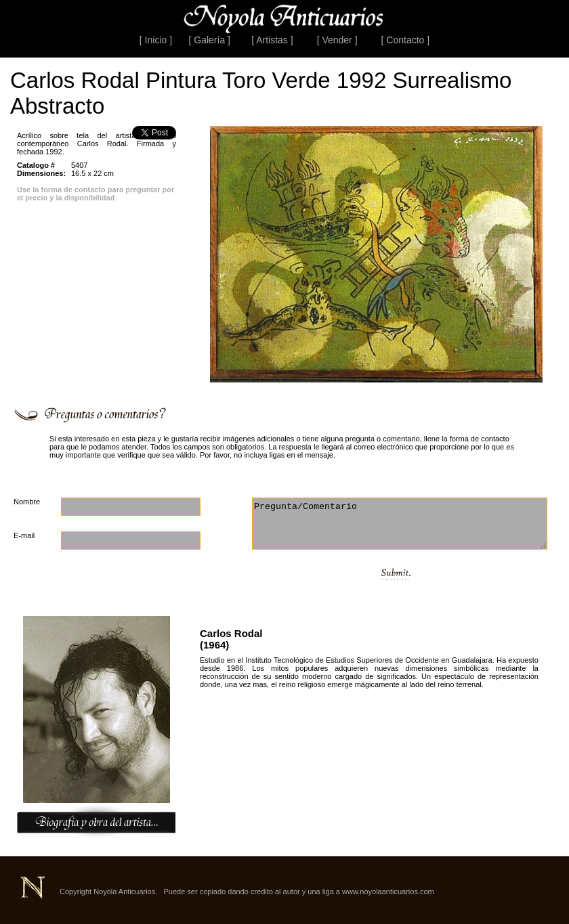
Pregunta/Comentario (400, 524)
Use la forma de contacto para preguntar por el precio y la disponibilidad (96, 194)
